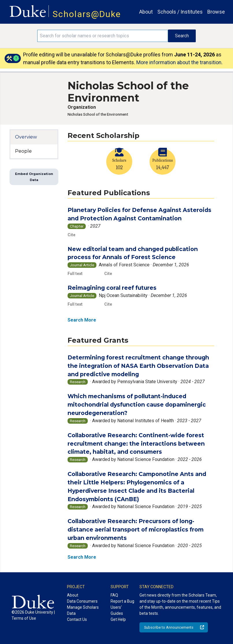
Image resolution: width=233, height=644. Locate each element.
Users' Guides (117, 610)
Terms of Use (24, 618)
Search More (82, 320)
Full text (75, 274)
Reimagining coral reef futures (112, 288)
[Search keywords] (103, 36)
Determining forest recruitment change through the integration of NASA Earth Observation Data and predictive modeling (138, 366)
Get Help (118, 619)
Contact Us (77, 619)
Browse (216, 12)
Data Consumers (82, 601)
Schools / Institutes (180, 12)
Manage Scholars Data (83, 610)
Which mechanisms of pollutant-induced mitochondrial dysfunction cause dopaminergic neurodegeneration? (137, 405)
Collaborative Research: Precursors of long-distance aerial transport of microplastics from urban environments (136, 529)
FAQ (114, 595)
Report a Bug (122, 601)
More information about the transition (179, 62)
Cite (71, 235)
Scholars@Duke (87, 14)
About (146, 12)
